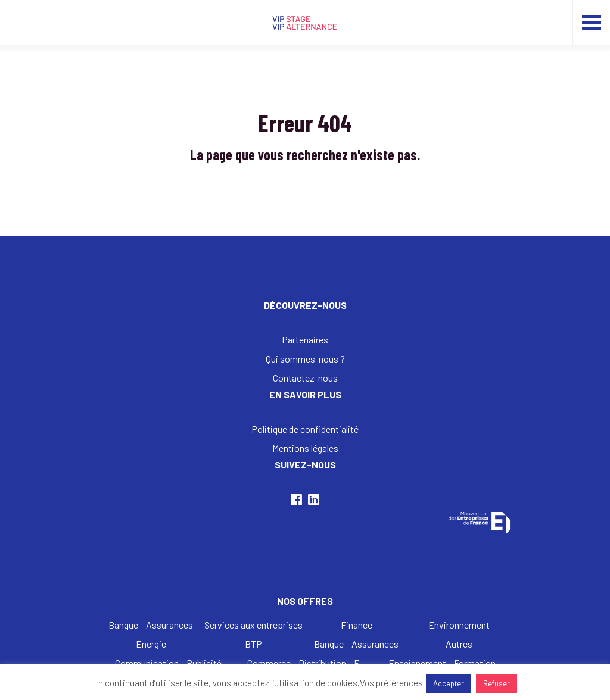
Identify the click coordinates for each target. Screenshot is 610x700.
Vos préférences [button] (391, 683)
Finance (357, 625)
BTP (253, 644)
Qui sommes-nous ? (305, 359)
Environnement (459, 625)
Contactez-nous (305, 378)
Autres (459, 644)
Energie (151, 644)
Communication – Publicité (168, 663)
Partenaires (305, 340)
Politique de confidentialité (305, 429)
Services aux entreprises (253, 625)
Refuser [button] (497, 683)
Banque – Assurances (151, 625)
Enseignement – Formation (442, 663)
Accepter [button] (449, 683)
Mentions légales (305, 448)
